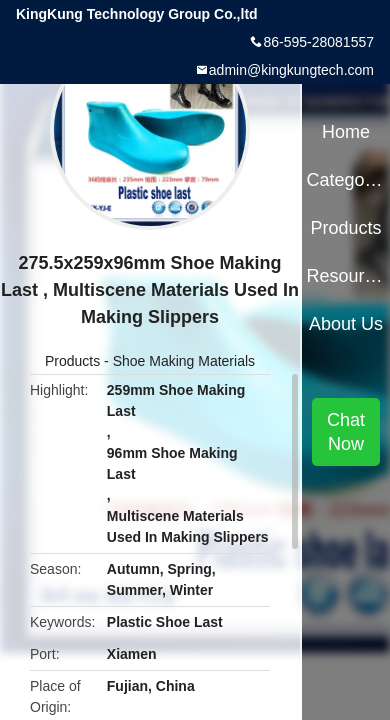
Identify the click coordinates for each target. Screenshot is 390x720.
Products (72, 361)
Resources (345, 276)
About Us (346, 324)
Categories (345, 180)
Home (346, 132)
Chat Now (346, 432)
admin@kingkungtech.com (291, 70)
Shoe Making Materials (184, 361)
